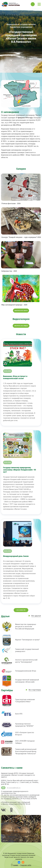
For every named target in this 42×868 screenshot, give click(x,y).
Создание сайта (26, 865)
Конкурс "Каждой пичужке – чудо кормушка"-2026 (21, 237)
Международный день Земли (16, 556)
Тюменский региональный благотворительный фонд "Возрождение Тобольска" (26, 751)
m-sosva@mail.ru (14, 788)
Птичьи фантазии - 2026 (11, 204)
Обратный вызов (33, 4)
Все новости (21, 610)
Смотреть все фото (21, 311)
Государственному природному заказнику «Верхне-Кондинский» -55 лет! (20, 470)
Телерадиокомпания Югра (26, 671)
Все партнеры (35, 690)
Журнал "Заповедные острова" (27, 640)
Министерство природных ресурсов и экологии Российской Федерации (26, 627)
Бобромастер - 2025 (9, 271)
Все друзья (36, 616)
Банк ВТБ (19, 714)
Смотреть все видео (21, 326)
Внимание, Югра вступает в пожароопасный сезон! (15, 377)
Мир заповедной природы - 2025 (14, 305)
